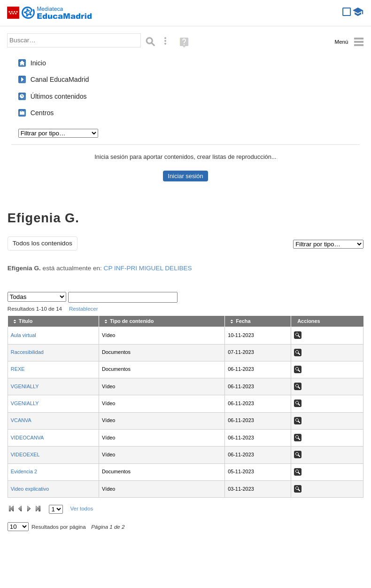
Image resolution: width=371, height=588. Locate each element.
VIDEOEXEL (25, 455)
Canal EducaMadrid (60, 79)
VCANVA (21, 420)
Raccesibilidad (27, 352)
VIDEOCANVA (27, 438)
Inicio (38, 63)
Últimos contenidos (59, 96)
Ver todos (81, 509)
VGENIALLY (25, 386)
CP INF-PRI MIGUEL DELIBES (148, 268)
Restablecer (84, 309)
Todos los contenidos (43, 243)
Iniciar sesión (185, 176)
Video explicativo (30, 489)
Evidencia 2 (24, 471)
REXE (18, 369)
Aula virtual (23, 335)
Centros (42, 113)
